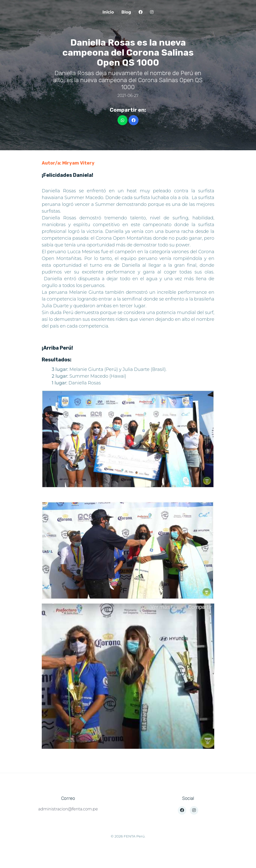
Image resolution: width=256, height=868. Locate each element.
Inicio (108, 12)
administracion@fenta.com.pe (68, 809)
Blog (126, 12)
